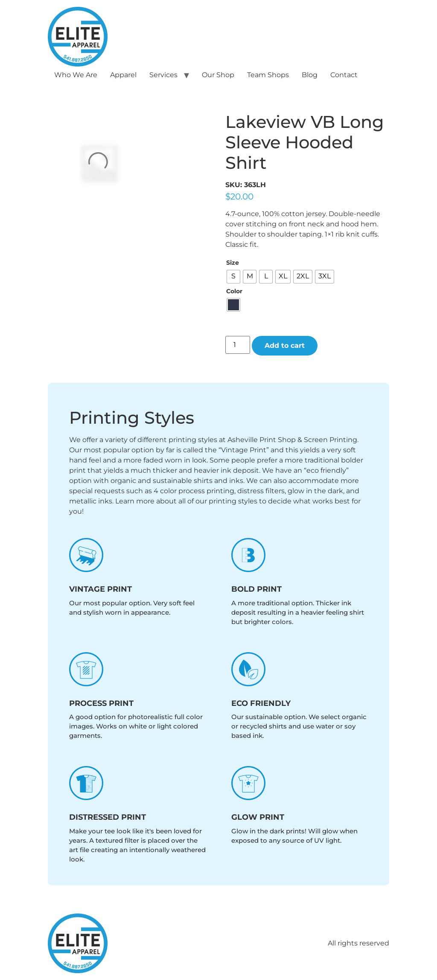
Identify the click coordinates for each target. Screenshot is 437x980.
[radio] (233, 277)
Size (233, 263)
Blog (310, 75)
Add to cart (285, 345)
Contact (344, 75)
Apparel (123, 75)
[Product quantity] (238, 345)
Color (234, 291)
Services (163, 75)
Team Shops (268, 75)
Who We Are (76, 75)
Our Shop (218, 75)
